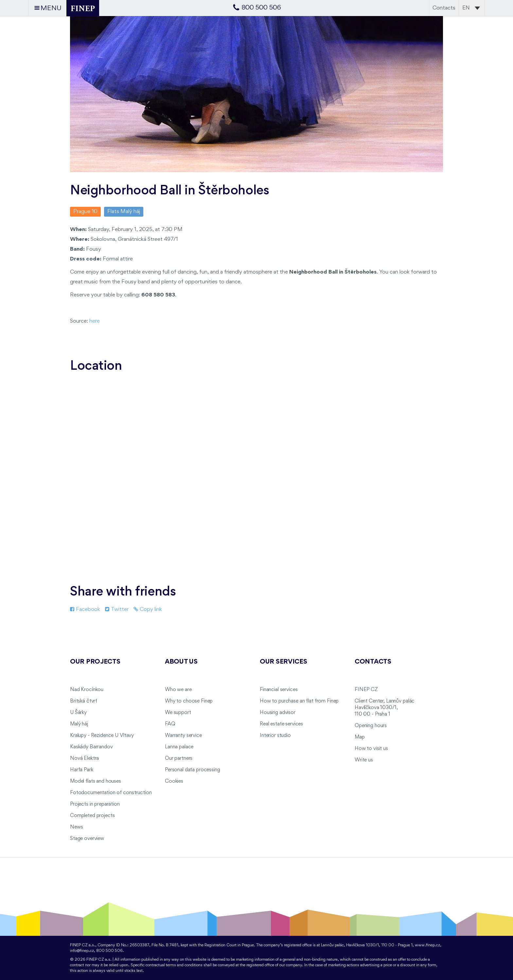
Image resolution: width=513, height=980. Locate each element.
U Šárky (78, 713)
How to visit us (371, 749)
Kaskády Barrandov (91, 747)
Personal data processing (193, 770)
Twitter (117, 609)
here (95, 321)
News (76, 827)
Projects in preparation (95, 804)
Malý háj (79, 724)
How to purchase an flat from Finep (299, 701)
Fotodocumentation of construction (111, 793)
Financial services (279, 690)
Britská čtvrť (84, 701)
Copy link (148, 609)
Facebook (85, 609)
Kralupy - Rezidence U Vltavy (102, 736)
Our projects (95, 662)
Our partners (179, 758)
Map (360, 737)
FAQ (170, 724)
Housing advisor (278, 713)
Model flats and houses (96, 781)
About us (181, 662)
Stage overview (87, 839)
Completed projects (92, 816)
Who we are (178, 690)
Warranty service (183, 736)
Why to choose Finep (189, 701)
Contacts (444, 8)
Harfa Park (82, 770)
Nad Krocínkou (87, 690)
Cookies (174, 781)
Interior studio (275, 736)
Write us (364, 760)
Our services (283, 662)
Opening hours (371, 726)
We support (178, 713)
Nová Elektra (84, 758)
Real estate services (281, 724)
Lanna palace (179, 747)
